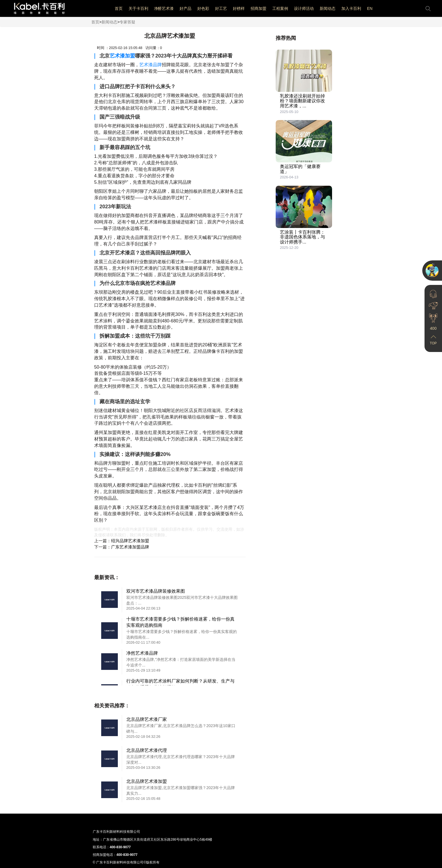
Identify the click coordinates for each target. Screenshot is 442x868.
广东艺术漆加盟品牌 (130, 547)
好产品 (185, 8)
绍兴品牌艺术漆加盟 (130, 541)
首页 (119, 8)
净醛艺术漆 (164, 8)
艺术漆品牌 (151, 65)
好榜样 (239, 8)
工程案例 (280, 8)
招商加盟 (258, 8)
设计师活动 (304, 8)
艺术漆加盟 (122, 56)
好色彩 (203, 8)
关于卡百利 (138, 8)
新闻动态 (328, 8)
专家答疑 (127, 22)
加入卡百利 (351, 8)
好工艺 (221, 8)
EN (370, 8)
